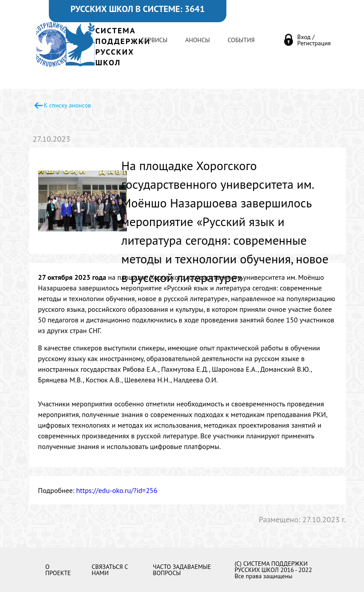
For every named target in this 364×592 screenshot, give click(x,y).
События (241, 40)
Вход (304, 37)
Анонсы (197, 40)
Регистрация (314, 43)
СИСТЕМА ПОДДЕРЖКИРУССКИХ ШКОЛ (123, 46)
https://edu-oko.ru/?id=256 (117, 490)
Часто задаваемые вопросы (182, 570)
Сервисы (154, 40)
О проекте (58, 570)
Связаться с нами (109, 570)
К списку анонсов (67, 105)
